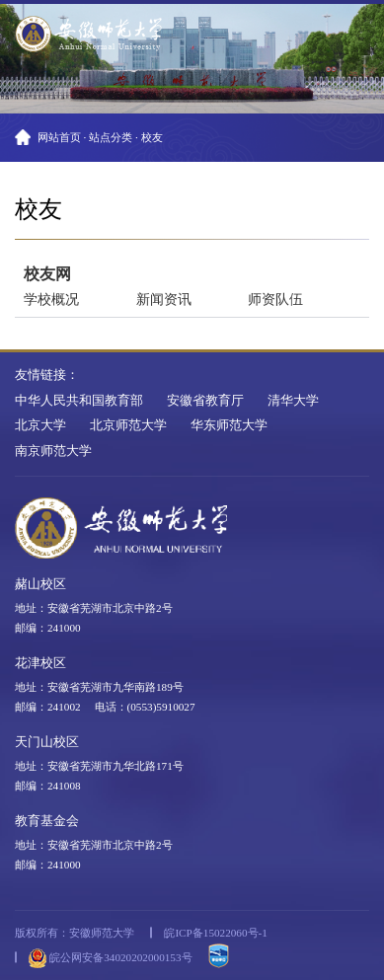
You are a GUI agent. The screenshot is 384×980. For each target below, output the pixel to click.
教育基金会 (47, 821)
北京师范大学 (128, 425)
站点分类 (111, 137)
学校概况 (51, 299)
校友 (152, 137)
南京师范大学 (53, 451)
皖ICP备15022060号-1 (215, 933)
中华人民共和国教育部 (79, 401)
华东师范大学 (229, 425)
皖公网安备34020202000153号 (110, 958)
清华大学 (293, 401)
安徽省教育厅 (205, 401)
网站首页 (59, 137)
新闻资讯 (164, 299)
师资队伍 (275, 299)
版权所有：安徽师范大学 (75, 933)
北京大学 (40, 425)
